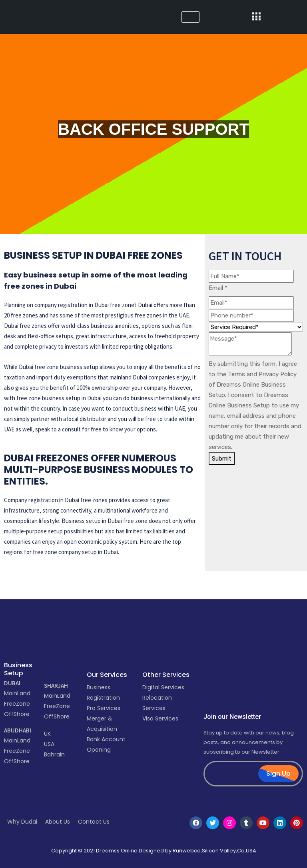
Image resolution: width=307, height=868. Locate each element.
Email (218, 288)
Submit (222, 459)
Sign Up (278, 773)
